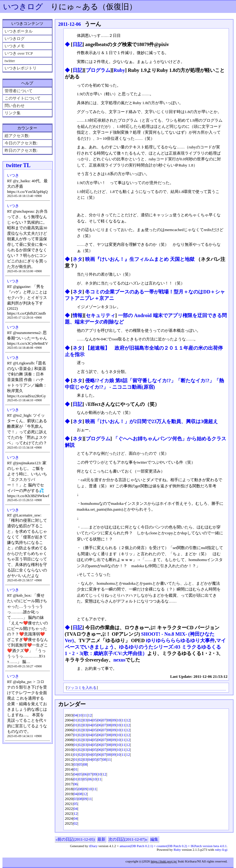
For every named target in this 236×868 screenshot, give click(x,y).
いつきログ (23, 7)
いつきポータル (19, 31)
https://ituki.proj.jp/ (164, 861)
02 (80, 720)
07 (104, 720)
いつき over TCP (19, 53)
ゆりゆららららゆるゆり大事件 (180, 640)
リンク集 (13, 113)
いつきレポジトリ (21, 68)
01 (75, 720)
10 (80, 715)
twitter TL (18, 165)
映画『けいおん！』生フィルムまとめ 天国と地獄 (140, 259)
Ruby (119, 70)
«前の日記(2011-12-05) (75, 839)
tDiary (93, 846)
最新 (101, 839)
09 (114, 720)
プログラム (98, 70)
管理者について (19, 91)
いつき (13, 175)
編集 (154, 839)
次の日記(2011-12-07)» (128, 839)
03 (85, 720)
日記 (77, 44)
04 (75, 715)
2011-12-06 (69, 24)
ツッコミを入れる (82, 688)
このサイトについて (23, 98)
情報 (77, 315)
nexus (119, 660)
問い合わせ (15, 106)
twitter (10, 61)
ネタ (77, 259)
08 (109, 720)
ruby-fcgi (221, 850)
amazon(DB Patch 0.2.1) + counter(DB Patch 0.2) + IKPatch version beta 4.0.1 (173, 846)
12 (90, 715)
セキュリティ (100, 315)
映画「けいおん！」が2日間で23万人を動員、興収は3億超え (151, 421)
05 (95, 720)
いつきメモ (15, 46)
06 (99, 720)
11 (85, 715)
